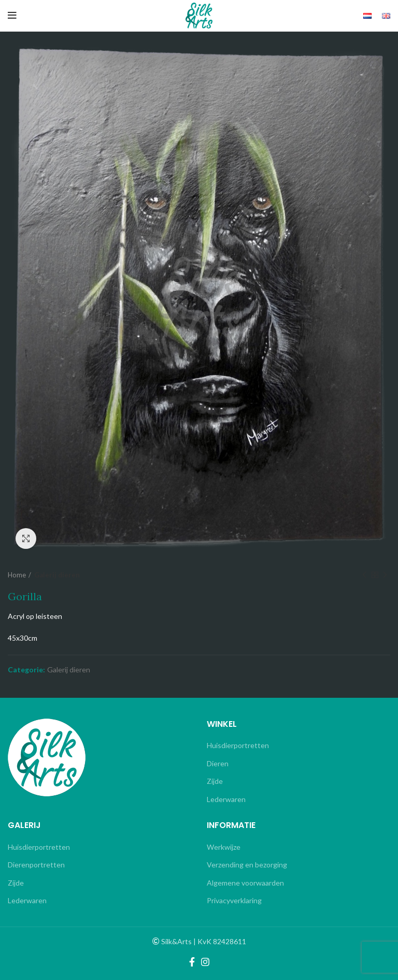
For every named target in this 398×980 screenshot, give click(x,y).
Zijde (215, 781)
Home (17, 575)
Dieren (218, 763)
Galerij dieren (57, 575)
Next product (385, 575)
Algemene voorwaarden (245, 883)
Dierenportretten (36, 865)
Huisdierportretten (238, 745)
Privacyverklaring (234, 900)
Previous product (364, 575)
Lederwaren (226, 799)
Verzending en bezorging (247, 865)
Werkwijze (224, 847)
